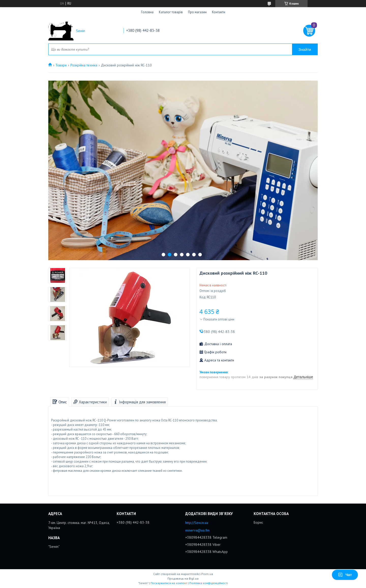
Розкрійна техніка (84, 65)
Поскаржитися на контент (169, 583)
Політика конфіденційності (209, 583)
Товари (61, 65)
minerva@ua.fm (197, 530)
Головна (147, 12)
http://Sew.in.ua (197, 523)
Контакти (219, 12)
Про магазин (197, 12)
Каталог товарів (171, 12)
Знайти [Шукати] (305, 49)
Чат (345, 575)
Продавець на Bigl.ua (183, 578)
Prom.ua (207, 574)
